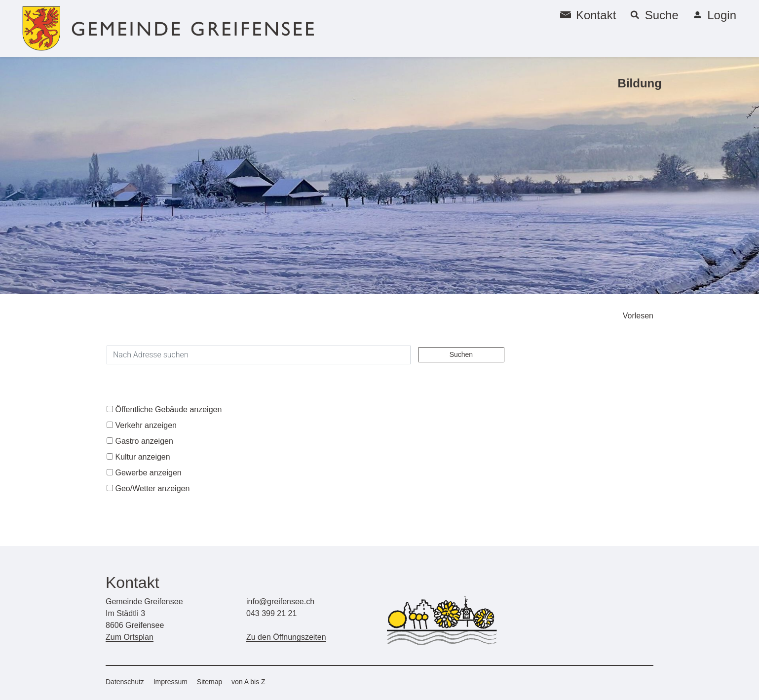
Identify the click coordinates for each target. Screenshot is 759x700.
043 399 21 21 (271, 613)
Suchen (461, 354)
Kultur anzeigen (142, 457)
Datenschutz (125, 682)
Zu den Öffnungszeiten (286, 637)
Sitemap (209, 682)
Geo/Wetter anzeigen (152, 488)
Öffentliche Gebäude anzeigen (168, 409)
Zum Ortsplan (130, 637)
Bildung (640, 83)
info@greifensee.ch (280, 602)
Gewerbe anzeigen (148, 473)
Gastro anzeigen (144, 441)
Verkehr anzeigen (146, 425)
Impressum (171, 682)
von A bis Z (248, 682)
